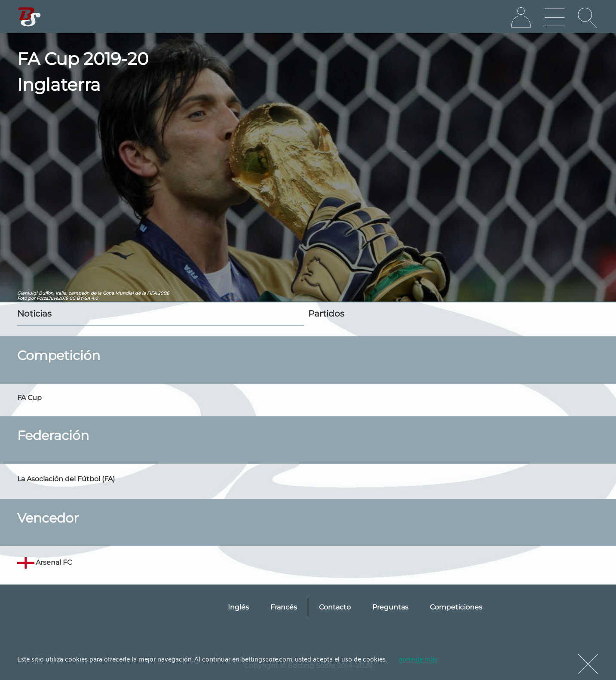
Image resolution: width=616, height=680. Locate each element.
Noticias (34, 314)
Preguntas (390, 607)
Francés (284, 607)
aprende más (418, 658)
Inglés (238, 607)
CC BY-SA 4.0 (84, 298)
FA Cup (29, 398)
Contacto (335, 607)
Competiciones (456, 607)
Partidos (326, 314)
